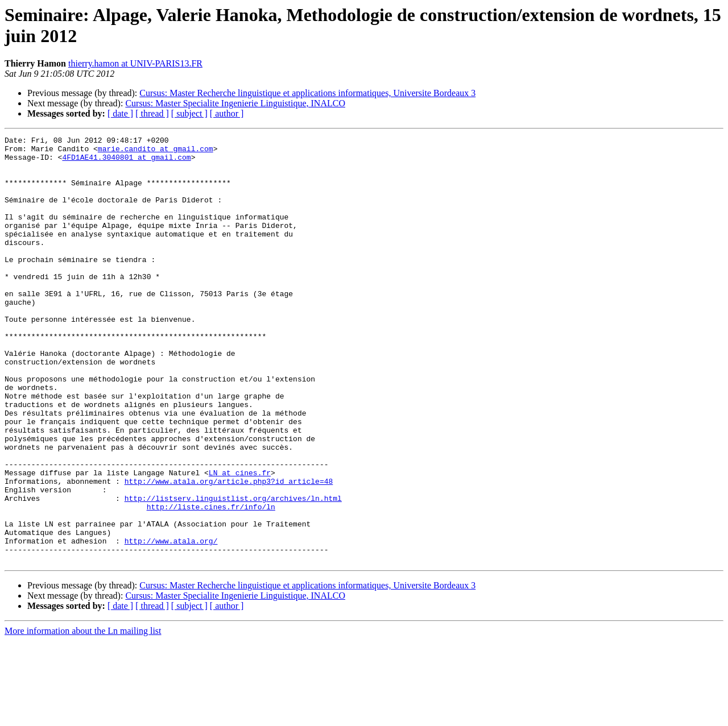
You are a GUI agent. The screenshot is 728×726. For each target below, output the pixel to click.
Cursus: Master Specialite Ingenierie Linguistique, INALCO (235, 103)
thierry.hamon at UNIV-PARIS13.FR (135, 63)
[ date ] (120, 113)
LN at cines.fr (240, 541)
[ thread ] (152, 113)
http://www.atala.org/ (171, 623)
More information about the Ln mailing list (83, 716)
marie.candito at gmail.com (156, 152)
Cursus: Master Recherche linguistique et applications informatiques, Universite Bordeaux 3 (307, 93)
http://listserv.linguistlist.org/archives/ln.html (233, 571)
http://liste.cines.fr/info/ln (211, 582)
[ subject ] (189, 113)
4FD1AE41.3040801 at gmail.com (126, 162)
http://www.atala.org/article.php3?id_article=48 (229, 551)
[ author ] (227, 113)
